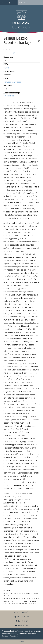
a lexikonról (22, 613)
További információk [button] (10, 636)
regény (6, 68)
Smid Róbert (9, 96)
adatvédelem (21, 617)
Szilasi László (9, 53)
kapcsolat (22, 621)
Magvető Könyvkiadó (12, 82)
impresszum (22, 625)
